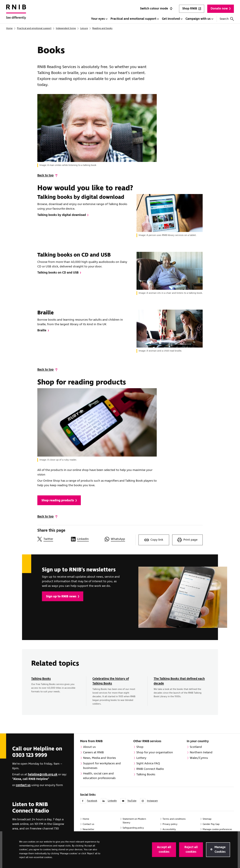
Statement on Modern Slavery (134, 821)
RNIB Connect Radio (150, 769)
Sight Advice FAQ (148, 763)
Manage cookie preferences (217, 829)
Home (9, 28)
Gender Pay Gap (211, 824)
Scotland (196, 747)
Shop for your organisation (155, 752)
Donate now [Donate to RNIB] (221, 9)
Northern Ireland (201, 752)
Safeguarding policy (133, 828)
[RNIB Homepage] (16, 14)
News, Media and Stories (99, 758)
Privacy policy (170, 824)
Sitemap (207, 819)
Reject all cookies (191, 850)
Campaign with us (199, 19)
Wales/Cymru (199, 758)
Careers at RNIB (93, 752)
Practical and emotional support (135, 19)
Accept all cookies (164, 850)
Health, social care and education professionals (99, 776)
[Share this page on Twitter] (53, 539)
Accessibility (169, 829)
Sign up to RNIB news (63, 597)
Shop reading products (59, 501)
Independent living (66, 28)
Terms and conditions (174, 819)
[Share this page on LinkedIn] (86, 539)
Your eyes (99, 19)
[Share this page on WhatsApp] (120, 539)
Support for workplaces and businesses (102, 766)
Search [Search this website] (227, 19)
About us (89, 747)
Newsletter (88, 829)
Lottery (141, 758)
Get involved (172, 19)
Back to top (45, 175)
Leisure (84, 28)
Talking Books (41, 679)
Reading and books (102, 28)
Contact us (88, 824)
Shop (140, 747)
